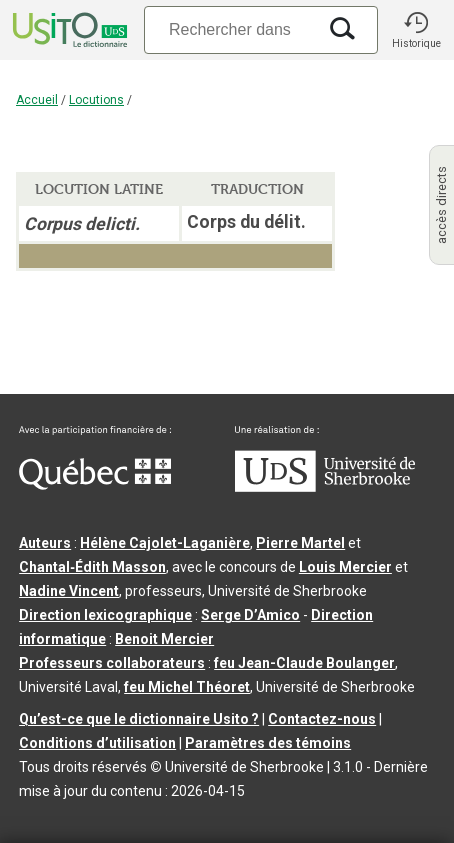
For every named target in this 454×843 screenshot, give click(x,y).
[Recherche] (230, 29)
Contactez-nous (322, 719)
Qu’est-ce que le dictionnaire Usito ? (139, 719)
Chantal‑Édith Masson (92, 567)
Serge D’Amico (250, 615)
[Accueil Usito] (68, 30)
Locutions (96, 100)
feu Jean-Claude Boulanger (304, 663)
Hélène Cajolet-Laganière (165, 543)
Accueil (37, 100)
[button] (416, 30)
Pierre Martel (300, 543)
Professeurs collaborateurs (112, 663)
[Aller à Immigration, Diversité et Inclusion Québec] (95, 485)
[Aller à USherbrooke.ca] (325, 487)
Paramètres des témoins (268, 743)
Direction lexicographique (105, 615)
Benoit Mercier (164, 639)
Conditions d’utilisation (97, 743)
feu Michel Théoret (187, 687)
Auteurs (45, 543)
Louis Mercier (345, 567)
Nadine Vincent (69, 591)
